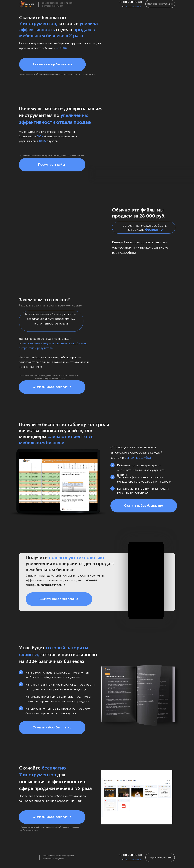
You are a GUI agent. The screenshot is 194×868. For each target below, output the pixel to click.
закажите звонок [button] (133, 7)
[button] (52, 64)
